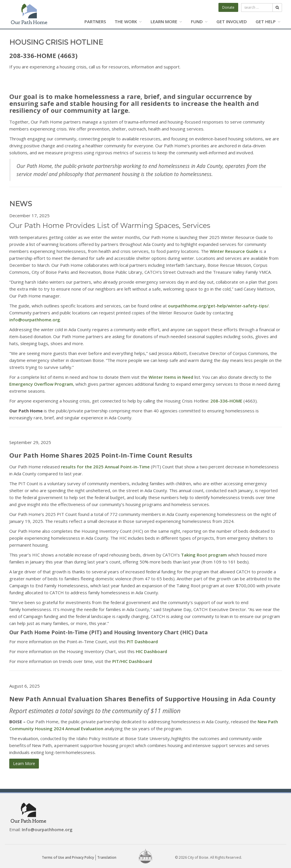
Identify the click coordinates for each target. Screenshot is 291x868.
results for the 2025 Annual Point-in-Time (105, 467)
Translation (107, 857)
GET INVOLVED (232, 21)
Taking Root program (204, 555)
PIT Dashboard (142, 642)
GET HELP (268, 21)
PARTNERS (95, 21)
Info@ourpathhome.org (47, 829)
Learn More (24, 763)
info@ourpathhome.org (35, 320)
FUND (199, 21)
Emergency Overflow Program (41, 384)
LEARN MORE (166, 21)
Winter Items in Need (171, 377)
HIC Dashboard (151, 651)
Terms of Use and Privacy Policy (68, 857)
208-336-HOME (226, 401)
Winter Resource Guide (234, 251)
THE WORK (128, 21)
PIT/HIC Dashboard (132, 661)
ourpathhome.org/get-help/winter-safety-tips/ (218, 306)
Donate (228, 7)
